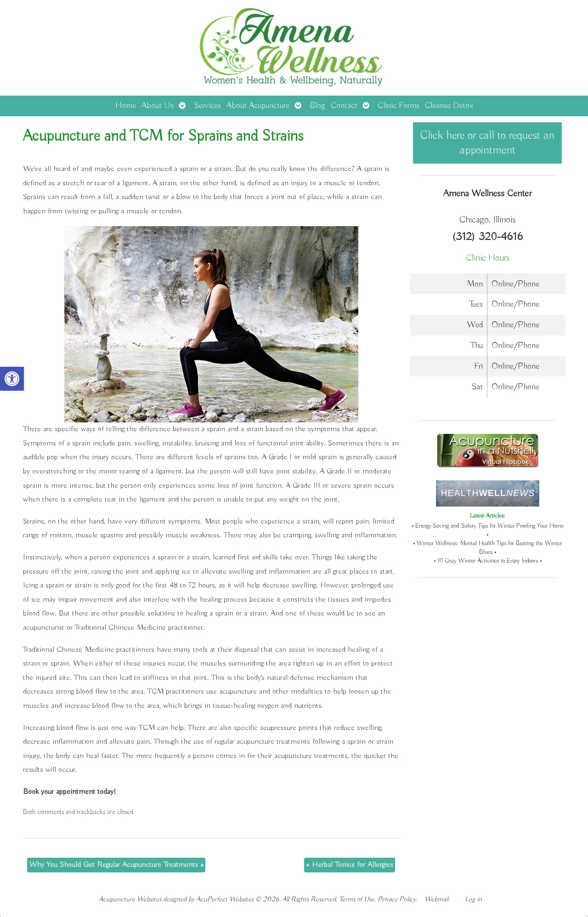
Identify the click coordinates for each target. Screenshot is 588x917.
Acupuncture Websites (130, 899)
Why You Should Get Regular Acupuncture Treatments (116, 865)
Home (126, 106)
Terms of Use (357, 899)
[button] (12, 379)
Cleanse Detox (449, 106)
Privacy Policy (397, 899)
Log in (473, 899)
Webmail (436, 899)
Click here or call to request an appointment (487, 143)
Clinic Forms (399, 106)
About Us (158, 106)
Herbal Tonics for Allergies (350, 865)
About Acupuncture (258, 106)
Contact (344, 106)
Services (207, 106)
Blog (317, 106)
